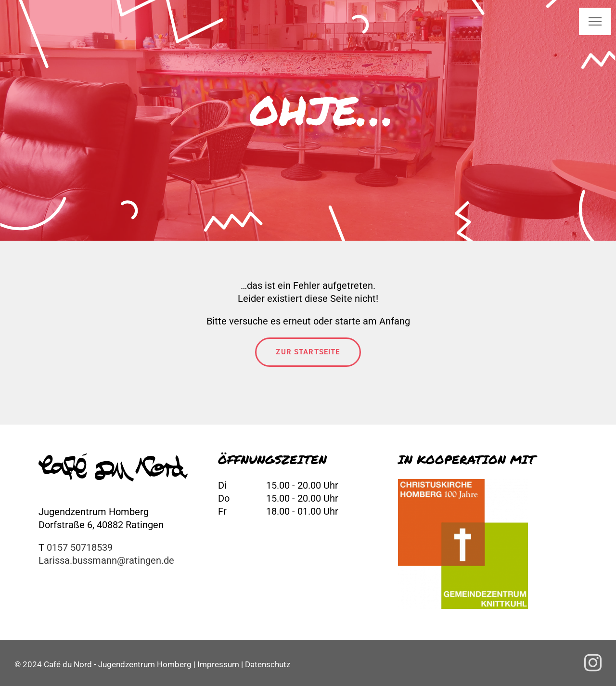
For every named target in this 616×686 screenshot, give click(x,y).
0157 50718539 (80, 547)
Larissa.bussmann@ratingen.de (106, 560)
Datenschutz (268, 664)
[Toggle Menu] (595, 21)
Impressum (218, 664)
